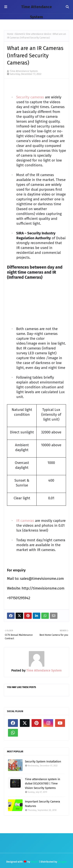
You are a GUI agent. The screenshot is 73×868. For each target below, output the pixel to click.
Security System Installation (43, 761)
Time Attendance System (24, 71)
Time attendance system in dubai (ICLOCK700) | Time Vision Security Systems (43, 784)
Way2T (35, 862)
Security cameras (30, 97)
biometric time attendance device (33, 34)
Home (10, 34)
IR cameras (25, 521)
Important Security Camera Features (42, 804)
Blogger (62, 862)
